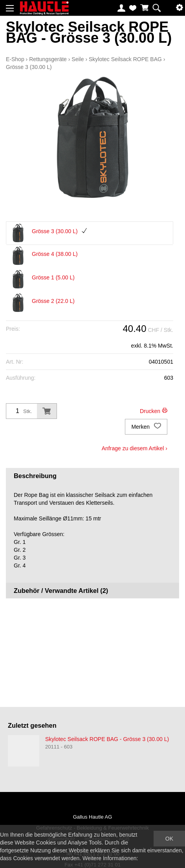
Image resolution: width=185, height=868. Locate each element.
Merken (146, 427)
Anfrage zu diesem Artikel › (135, 448)
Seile (78, 59)
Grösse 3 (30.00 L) (29, 67)
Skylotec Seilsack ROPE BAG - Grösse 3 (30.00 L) (107, 739)
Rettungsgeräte (48, 59)
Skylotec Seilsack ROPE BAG (125, 59)
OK (169, 839)
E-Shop (15, 59)
